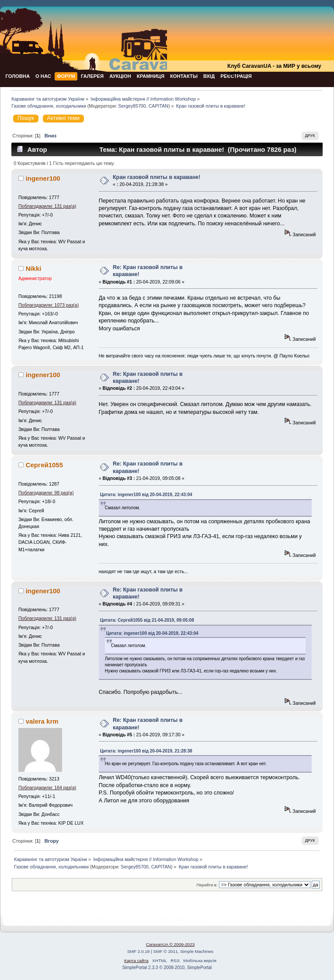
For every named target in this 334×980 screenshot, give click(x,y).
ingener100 (43, 178)
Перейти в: (207, 885)
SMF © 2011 (166, 951)
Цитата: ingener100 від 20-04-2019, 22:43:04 (146, 495)
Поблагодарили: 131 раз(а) (47, 206)
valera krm (42, 721)
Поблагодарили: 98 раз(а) (46, 493)
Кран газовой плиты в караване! (157, 177)
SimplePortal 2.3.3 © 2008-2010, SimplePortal (167, 968)
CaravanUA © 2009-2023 (170, 944)
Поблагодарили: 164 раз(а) (47, 787)
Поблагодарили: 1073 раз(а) (49, 305)
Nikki (34, 268)
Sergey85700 (132, 106)
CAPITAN (158, 106)
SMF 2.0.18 (139, 951)
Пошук (26, 118)
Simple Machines (197, 951)
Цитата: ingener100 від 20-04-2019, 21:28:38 (146, 751)
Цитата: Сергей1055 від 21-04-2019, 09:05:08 (147, 620)
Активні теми (63, 118)
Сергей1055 (44, 465)
